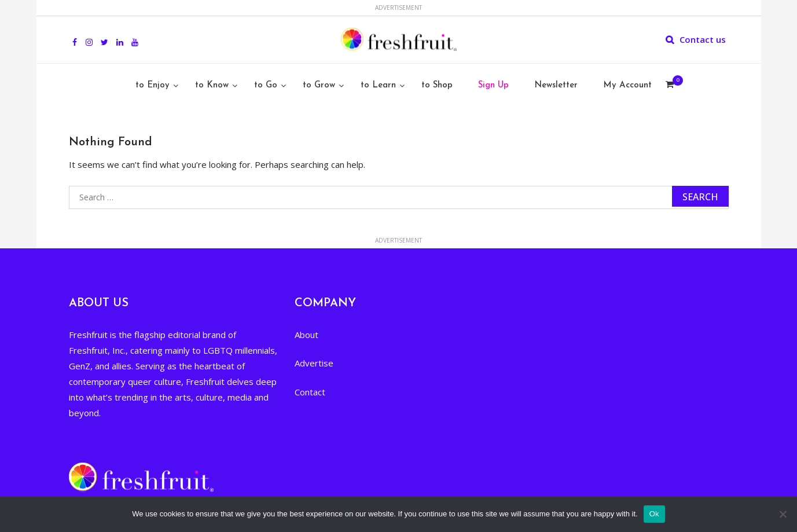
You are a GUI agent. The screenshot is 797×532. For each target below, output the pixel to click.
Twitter (104, 36)
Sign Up (493, 85)
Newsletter (556, 85)
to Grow (319, 85)
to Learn (378, 85)
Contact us (703, 39)
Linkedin (120, 36)
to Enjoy (153, 85)
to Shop (437, 85)
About (306, 335)
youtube (135, 36)
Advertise (314, 363)
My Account (627, 85)
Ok (654, 514)
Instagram (89, 36)
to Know (212, 85)
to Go (266, 85)
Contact (310, 392)
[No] (783, 514)
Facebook (75, 36)
